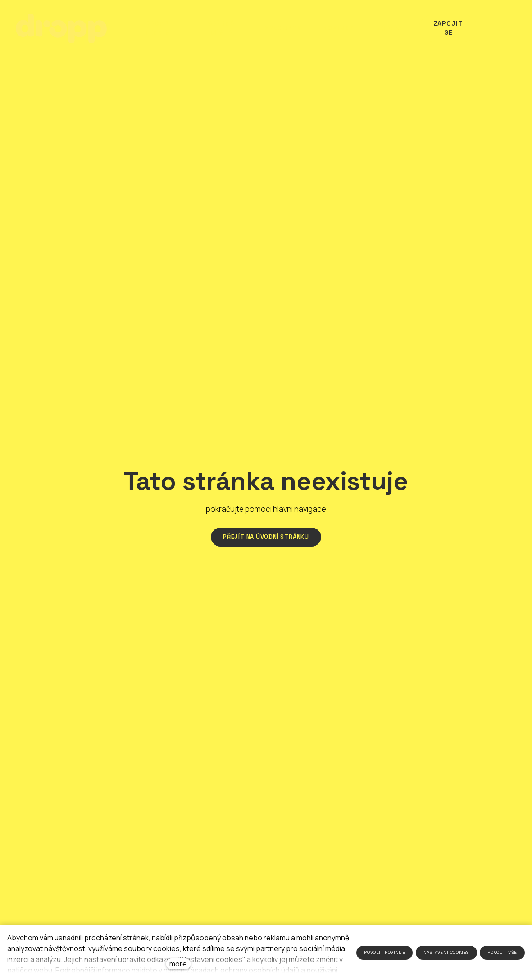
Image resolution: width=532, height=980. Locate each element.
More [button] (386, 28)
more (178, 964)
